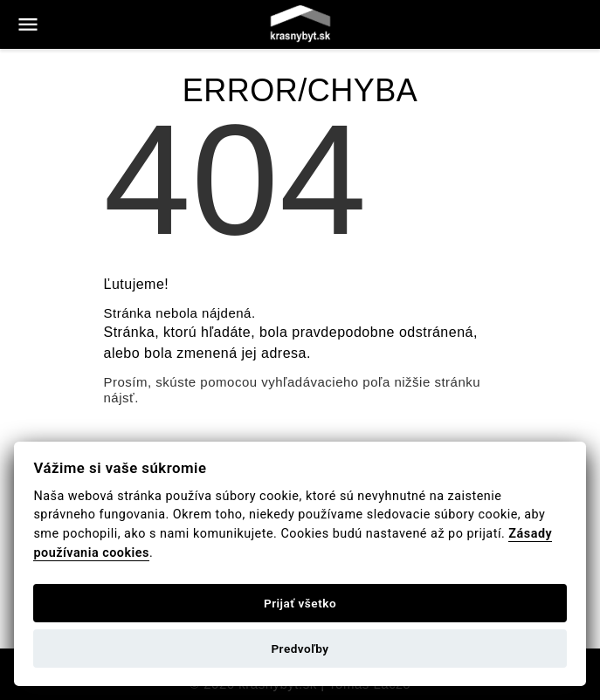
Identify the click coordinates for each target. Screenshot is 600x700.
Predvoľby (300, 649)
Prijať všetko (300, 603)
